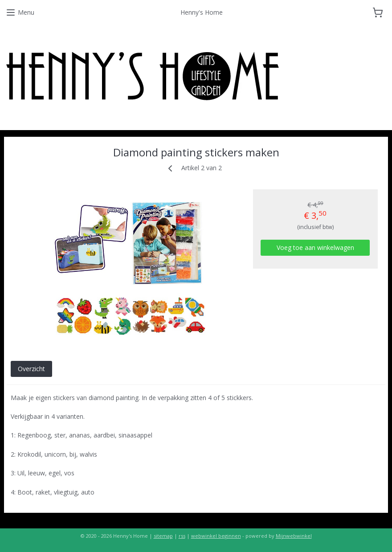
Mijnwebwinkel (294, 536)
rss (182, 536)
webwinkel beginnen (216, 536)
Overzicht (31, 369)
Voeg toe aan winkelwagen (315, 247)
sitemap (163, 536)
